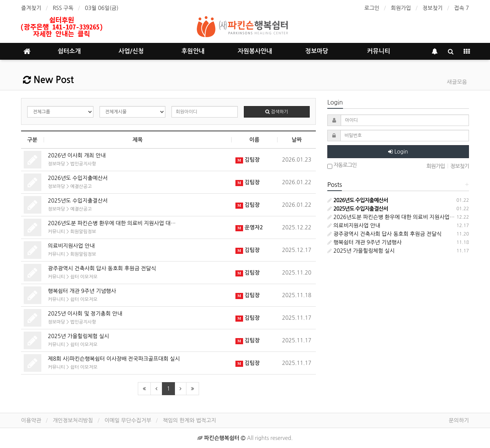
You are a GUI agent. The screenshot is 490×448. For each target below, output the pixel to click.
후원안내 (193, 51)
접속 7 (461, 8)
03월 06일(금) (102, 8)
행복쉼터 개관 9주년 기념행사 (82, 291)
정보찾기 (433, 8)
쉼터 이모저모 (84, 277)
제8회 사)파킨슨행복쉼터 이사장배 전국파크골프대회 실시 (114, 359)
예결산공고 (81, 186)
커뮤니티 (379, 51)
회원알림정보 (83, 232)
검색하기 (277, 112)
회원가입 (401, 8)
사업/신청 (131, 51)
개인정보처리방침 (73, 420)
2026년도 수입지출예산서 (78, 178)
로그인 (372, 8)
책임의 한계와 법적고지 (189, 420)
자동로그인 (342, 166)
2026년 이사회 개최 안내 (77, 155)
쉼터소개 (69, 51)
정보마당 (317, 51)
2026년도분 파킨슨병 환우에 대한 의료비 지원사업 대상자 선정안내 (408, 217)
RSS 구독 (63, 8)
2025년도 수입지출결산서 (78, 201)
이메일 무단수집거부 (128, 420)
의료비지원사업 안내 (71, 246)
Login (398, 152)
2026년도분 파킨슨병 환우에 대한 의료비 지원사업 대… (112, 223)
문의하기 (459, 420)
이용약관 (31, 420)
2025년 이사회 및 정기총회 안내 (85, 314)
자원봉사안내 (255, 51)
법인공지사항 (83, 164)
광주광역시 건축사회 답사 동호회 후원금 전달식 (102, 268)
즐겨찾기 (31, 8)
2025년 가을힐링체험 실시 (78, 336)
